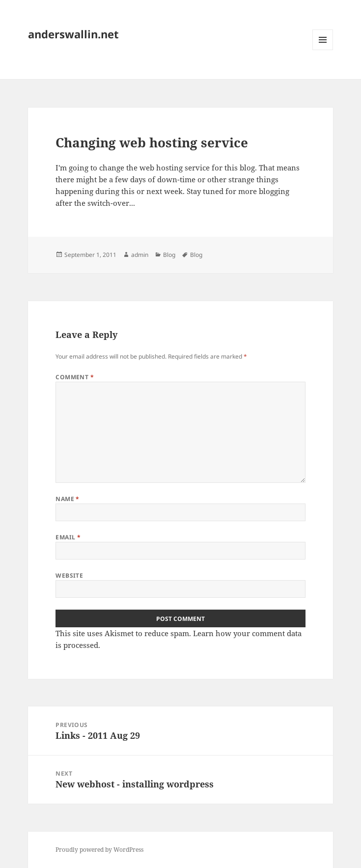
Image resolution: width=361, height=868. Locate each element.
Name (68, 499)
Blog (169, 255)
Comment (75, 377)
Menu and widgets (323, 50)
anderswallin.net (73, 34)
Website (69, 575)
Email (68, 537)
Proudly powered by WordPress (99, 850)
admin (140, 255)
